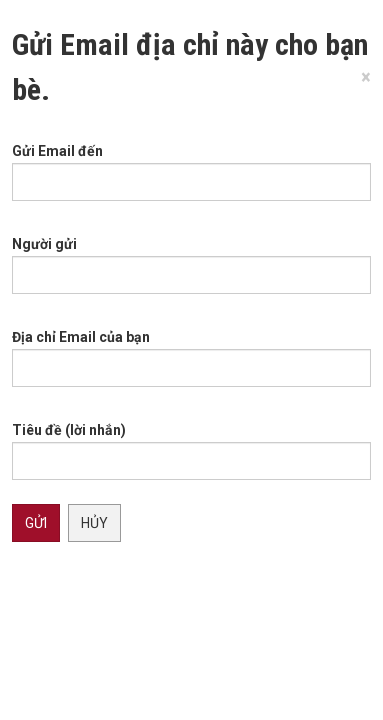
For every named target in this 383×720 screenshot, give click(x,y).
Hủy (94, 523)
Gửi (36, 523)
